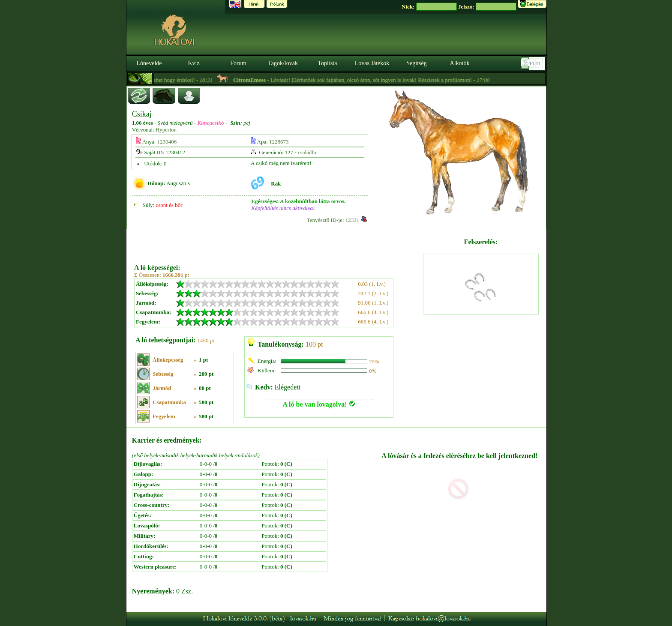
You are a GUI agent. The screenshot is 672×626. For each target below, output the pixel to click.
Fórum (238, 63)
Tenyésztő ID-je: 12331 (333, 220)
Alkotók (460, 63)
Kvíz (193, 63)
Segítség (416, 63)
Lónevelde (149, 63)
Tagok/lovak (283, 63)
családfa (307, 152)
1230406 (167, 142)
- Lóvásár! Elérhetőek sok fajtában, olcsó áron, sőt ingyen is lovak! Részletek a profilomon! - (369, 80)
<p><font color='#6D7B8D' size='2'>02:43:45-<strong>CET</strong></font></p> (534, 63)
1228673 (279, 142)
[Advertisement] (278, 243)
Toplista (328, 63)
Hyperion (166, 130)
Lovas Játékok (372, 63)
